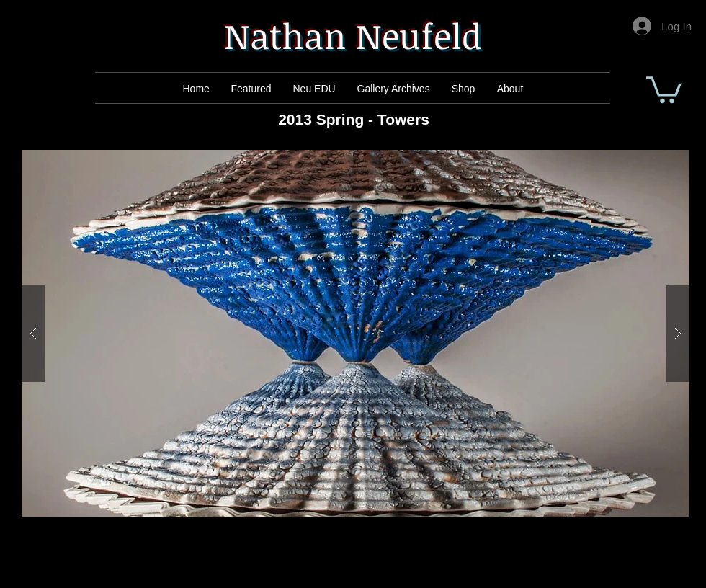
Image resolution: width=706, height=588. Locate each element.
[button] (664, 88)
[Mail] (253, 89)
